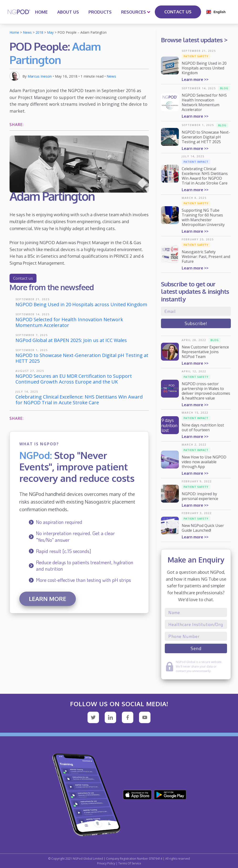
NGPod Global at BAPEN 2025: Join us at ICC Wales (71, 340)
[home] (19, 12)
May (50, 32)
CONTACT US (178, 12)
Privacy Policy (106, 863)
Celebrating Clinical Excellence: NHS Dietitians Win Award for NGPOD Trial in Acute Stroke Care (79, 400)
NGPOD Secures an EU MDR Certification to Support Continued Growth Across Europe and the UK (74, 379)
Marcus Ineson (40, 76)
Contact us (23, 278)
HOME (41, 12)
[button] (134, 12)
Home (14, 32)
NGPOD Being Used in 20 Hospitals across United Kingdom (81, 304)
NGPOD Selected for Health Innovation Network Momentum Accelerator (69, 322)
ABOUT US (68, 12)
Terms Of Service (130, 863)
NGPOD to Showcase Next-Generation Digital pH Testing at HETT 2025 (82, 358)
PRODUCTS (100, 12)
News (27, 32)
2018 (39, 32)
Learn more (48, 599)
